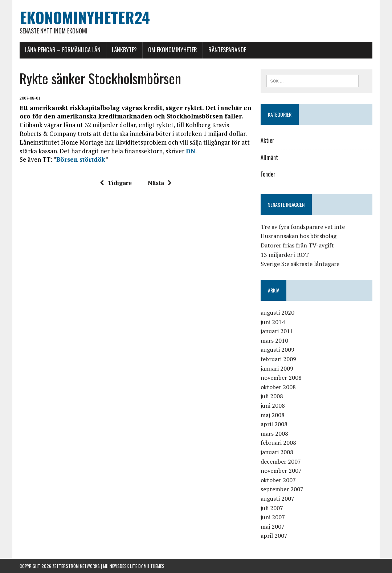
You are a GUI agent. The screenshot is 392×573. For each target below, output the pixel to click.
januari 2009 (277, 368)
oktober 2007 (278, 480)
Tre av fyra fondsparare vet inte (303, 227)
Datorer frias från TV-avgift (297, 245)
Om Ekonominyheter (173, 50)
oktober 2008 (278, 387)
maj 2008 (273, 415)
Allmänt (269, 157)
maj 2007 (273, 526)
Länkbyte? (124, 50)
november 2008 (281, 378)
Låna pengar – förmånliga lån (63, 50)
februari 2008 (278, 443)
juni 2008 (273, 405)
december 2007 (281, 461)
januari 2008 (277, 452)
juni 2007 (273, 517)
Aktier (268, 140)
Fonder (268, 174)
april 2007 (274, 536)
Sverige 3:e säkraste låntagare (300, 264)
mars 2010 (274, 340)
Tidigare (116, 183)
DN (191, 151)
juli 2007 (272, 508)
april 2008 (274, 424)
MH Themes (154, 566)
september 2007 (282, 489)
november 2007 (281, 471)
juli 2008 (272, 396)
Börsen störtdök (81, 159)
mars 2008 (274, 433)
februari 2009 (278, 359)
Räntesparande (227, 50)
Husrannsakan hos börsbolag (299, 236)
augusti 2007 (277, 499)
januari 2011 (277, 331)
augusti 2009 (277, 350)
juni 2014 (273, 322)
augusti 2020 (277, 312)
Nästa (160, 183)
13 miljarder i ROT (285, 255)
